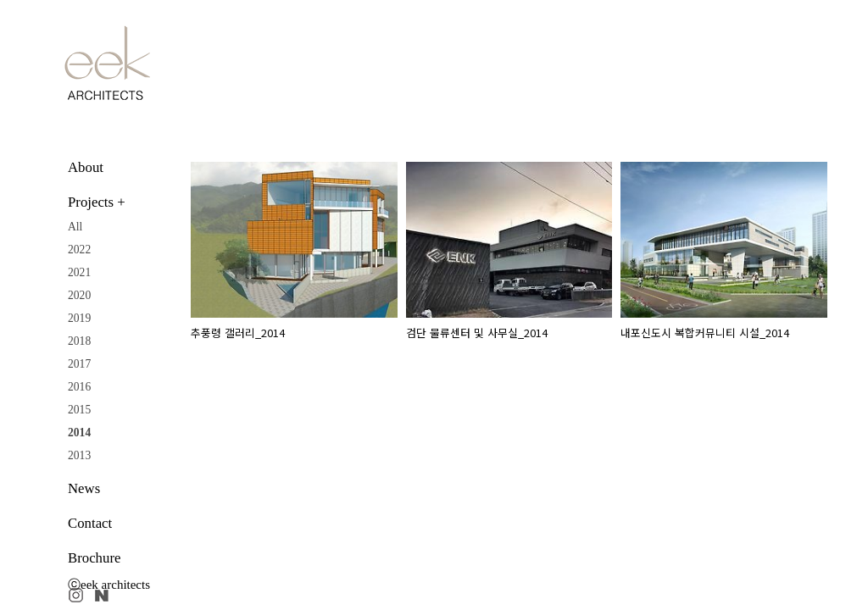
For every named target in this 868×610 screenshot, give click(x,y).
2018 (79, 341)
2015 (79, 410)
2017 (79, 364)
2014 (79, 433)
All (75, 227)
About (86, 167)
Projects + (97, 202)
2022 (79, 250)
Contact (90, 523)
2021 (79, 272)
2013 (79, 455)
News (84, 488)
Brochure (94, 558)
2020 (79, 295)
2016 (79, 387)
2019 (79, 318)
